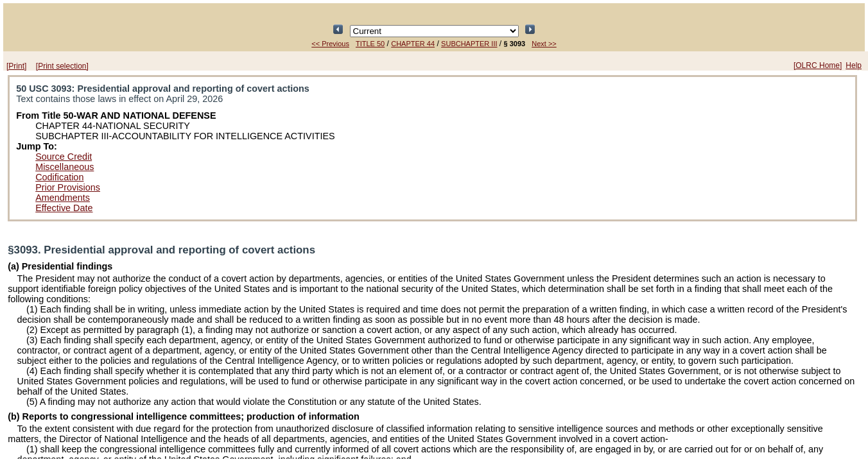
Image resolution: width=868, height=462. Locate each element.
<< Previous (330, 44)
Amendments (63, 198)
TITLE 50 (370, 44)
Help (854, 65)
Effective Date (64, 208)
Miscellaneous (65, 167)
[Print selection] (62, 66)
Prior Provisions (68, 187)
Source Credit (64, 157)
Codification (59, 177)
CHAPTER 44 (413, 44)
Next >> (544, 44)
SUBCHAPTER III (469, 44)
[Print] (16, 66)
